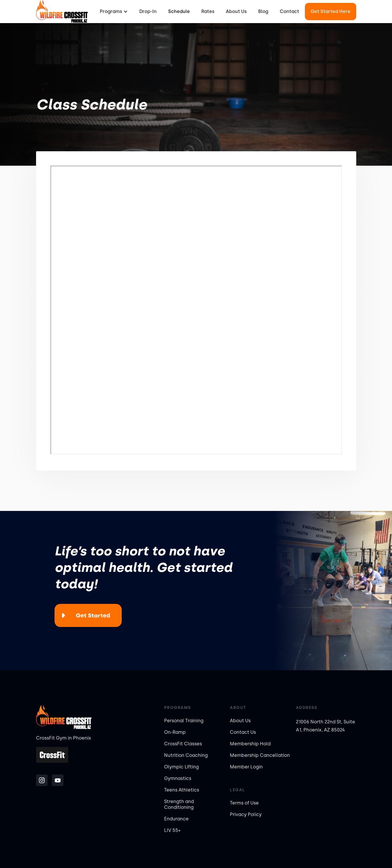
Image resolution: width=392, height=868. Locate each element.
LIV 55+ (172, 830)
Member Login (246, 767)
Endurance (176, 819)
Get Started (93, 615)
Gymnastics (178, 778)
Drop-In (148, 11)
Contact (289, 11)
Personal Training (184, 721)
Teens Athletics (182, 790)
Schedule (179, 11)
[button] (113, 12)
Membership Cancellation (260, 755)
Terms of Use (244, 803)
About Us (236, 11)
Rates (208, 11)
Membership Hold (250, 744)
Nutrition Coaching (186, 755)
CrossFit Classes (183, 744)
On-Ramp (175, 732)
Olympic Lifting (181, 767)
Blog (263, 11)
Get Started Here (331, 11)
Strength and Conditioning (179, 804)
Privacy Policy (246, 814)
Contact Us (243, 732)
